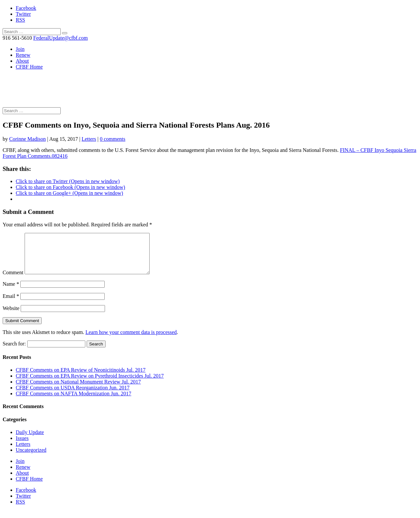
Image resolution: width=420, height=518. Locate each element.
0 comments (113, 139)
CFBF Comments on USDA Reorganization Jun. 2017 (73, 395)
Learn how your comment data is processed (131, 340)
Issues (22, 446)
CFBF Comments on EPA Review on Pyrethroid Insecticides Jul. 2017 (90, 384)
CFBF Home (29, 67)
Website (11, 316)
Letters (89, 139)
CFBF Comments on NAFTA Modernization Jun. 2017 (73, 401)
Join (20, 49)
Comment (13, 280)
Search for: (14, 352)
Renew (23, 55)
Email (11, 304)
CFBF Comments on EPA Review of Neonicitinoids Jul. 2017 (81, 378)
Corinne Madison (28, 139)
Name (11, 292)
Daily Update (30, 440)
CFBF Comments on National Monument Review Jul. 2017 (78, 390)
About (22, 61)
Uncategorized (31, 458)
